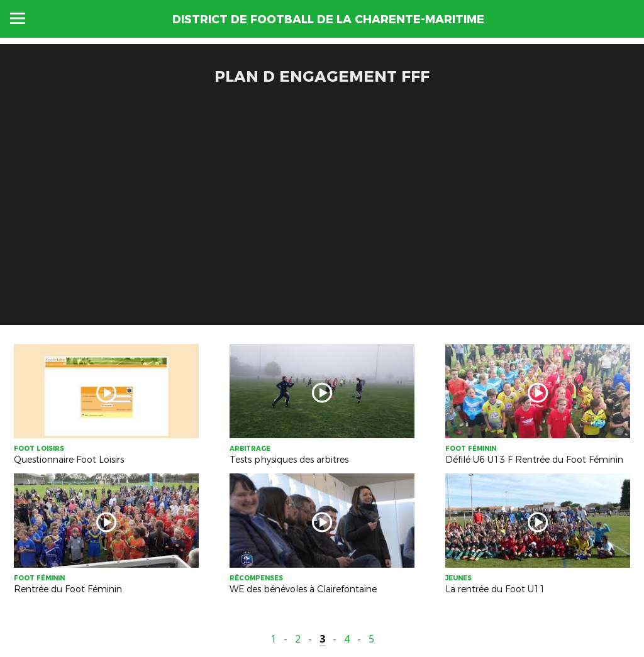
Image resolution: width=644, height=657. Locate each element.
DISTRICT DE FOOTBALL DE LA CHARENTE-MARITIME (328, 19)
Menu (18, 18)
